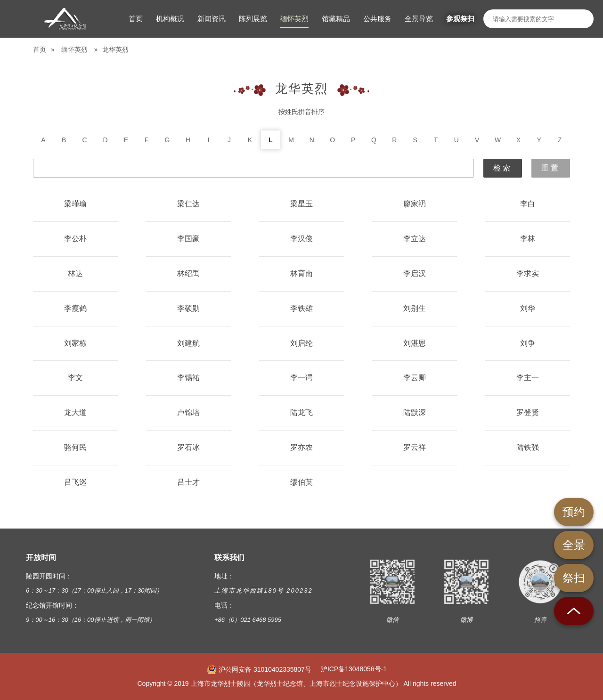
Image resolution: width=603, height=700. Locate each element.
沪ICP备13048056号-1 (354, 669)
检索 (503, 168)
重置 (551, 168)
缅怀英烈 (74, 49)
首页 (40, 49)
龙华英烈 (115, 49)
